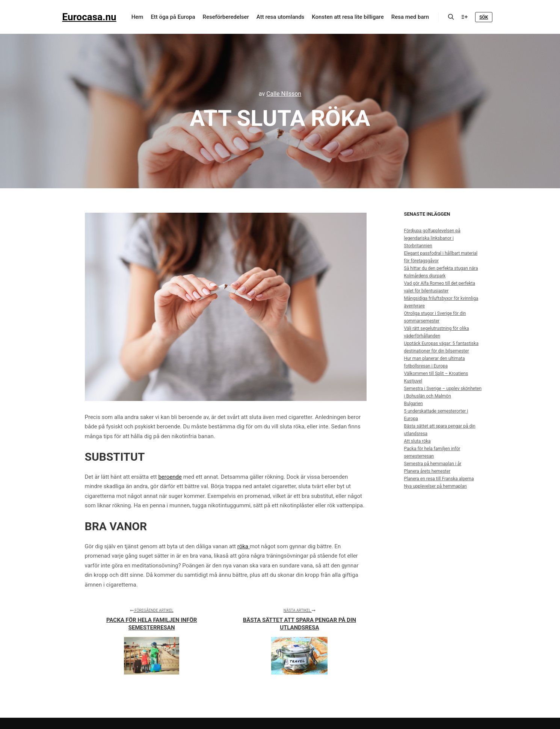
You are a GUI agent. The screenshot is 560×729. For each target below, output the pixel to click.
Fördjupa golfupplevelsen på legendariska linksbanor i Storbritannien (432, 238)
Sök (484, 17)
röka (244, 546)
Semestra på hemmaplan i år (433, 464)
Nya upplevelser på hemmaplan (435, 486)
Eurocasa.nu (89, 17)
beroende (170, 477)
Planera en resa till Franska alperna (439, 479)
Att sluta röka (417, 441)
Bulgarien (414, 404)
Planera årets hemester (427, 471)
